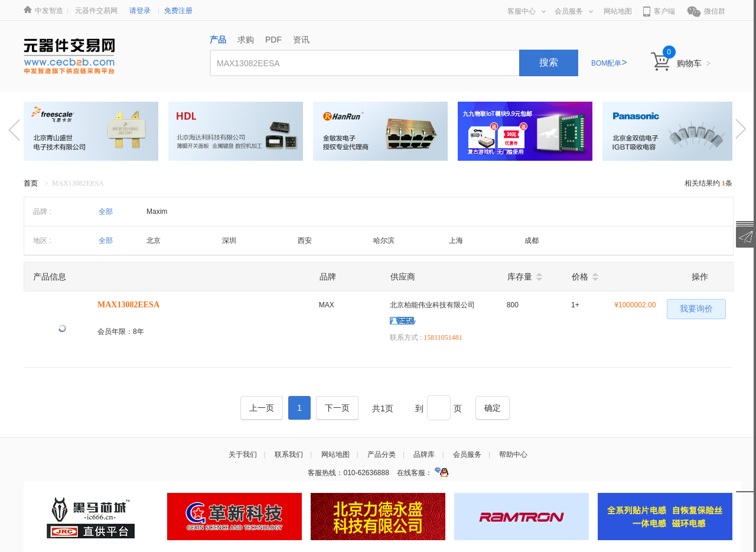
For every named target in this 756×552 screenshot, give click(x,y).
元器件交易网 (96, 11)
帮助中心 (513, 454)
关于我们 (243, 454)
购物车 (694, 63)
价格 (580, 277)
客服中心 (527, 11)
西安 (305, 241)
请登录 (140, 11)
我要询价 (696, 309)
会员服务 (574, 11)
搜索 (549, 62)
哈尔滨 (384, 241)
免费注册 (178, 11)
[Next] (337, 408)
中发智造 (49, 11)
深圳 (229, 241)
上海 (456, 241)
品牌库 (424, 454)
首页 (31, 183)
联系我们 (289, 454)
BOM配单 (609, 63)
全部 (106, 212)
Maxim (157, 212)
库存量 (520, 277)
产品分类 (382, 454)
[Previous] (262, 408)
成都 (532, 241)
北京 (154, 241)
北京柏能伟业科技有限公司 (432, 305)
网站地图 (618, 11)
